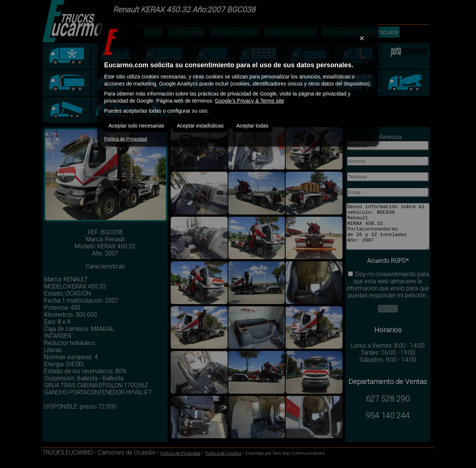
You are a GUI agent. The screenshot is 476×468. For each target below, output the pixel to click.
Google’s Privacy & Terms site (249, 101)
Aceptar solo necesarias (136, 126)
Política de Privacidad (126, 139)
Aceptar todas (252, 126)
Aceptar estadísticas (200, 126)
